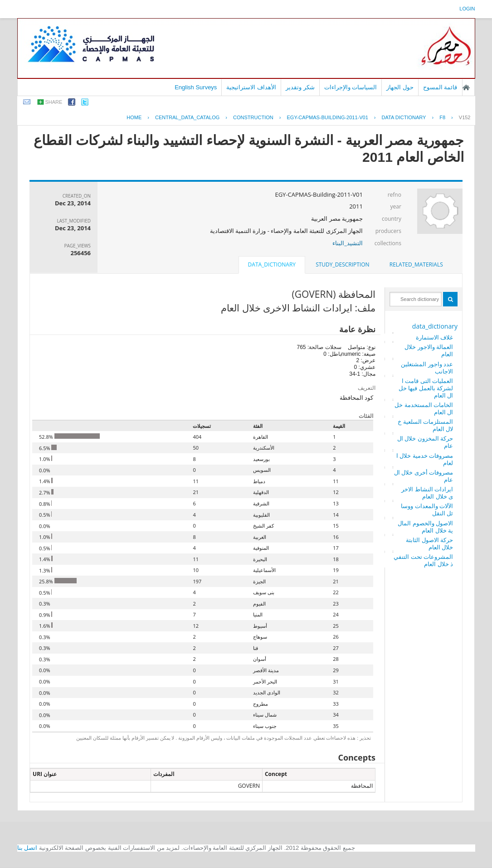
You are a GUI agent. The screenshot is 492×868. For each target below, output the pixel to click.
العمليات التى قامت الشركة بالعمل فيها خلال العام (426, 388)
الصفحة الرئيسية (466, 87)
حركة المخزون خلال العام (425, 442)
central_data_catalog (187, 117)
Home (134, 117)
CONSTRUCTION (253, 117)
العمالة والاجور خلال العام (429, 350)
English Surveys (196, 87)
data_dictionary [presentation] (272, 264)
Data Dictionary (404, 117)
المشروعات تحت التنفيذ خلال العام (423, 560)
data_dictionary (435, 326)
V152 (465, 117)
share (54, 102)
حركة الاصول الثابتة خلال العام (429, 543)
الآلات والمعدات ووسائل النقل (427, 509)
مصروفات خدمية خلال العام (425, 459)
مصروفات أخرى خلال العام (424, 476)
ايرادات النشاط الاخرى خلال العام (427, 493)
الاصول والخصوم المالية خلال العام (425, 527)
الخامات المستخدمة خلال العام (424, 408)
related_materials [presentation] (416, 264)
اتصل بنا (27, 848)
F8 (442, 117)
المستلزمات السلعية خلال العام (425, 425)
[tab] (416, 265)
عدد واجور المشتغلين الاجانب (427, 368)
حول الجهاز (400, 87)
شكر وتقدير (300, 87)
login (467, 9)
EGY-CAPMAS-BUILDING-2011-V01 (327, 117)
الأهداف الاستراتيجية (251, 87)
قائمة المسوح (440, 87)
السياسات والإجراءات (351, 87)
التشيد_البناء (348, 243)
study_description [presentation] (342, 264)
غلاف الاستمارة (434, 337)
